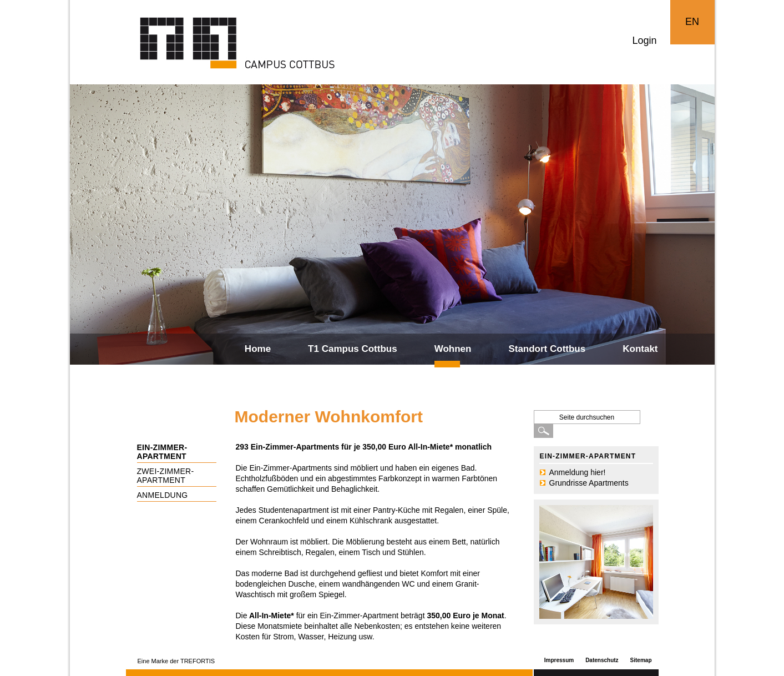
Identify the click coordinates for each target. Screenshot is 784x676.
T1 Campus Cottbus (353, 349)
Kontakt (640, 349)
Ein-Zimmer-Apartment (162, 452)
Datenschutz (602, 660)
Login (644, 41)
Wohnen (453, 349)
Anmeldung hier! (578, 472)
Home (258, 349)
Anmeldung (163, 495)
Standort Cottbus (547, 349)
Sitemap (641, 660)
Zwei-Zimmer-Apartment (166, 476)
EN (692, 22)
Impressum (559, 660)
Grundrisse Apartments (589, 483)
